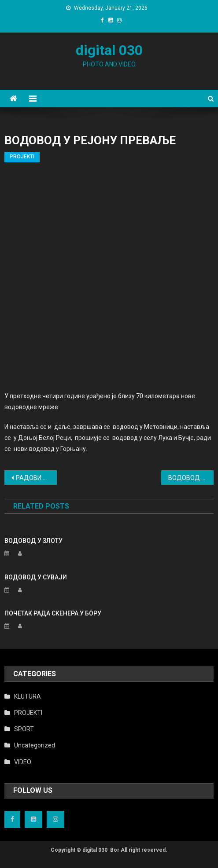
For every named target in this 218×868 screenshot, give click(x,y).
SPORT (24, 729)
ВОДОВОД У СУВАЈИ (36, 577)
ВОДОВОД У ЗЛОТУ (191, 478)
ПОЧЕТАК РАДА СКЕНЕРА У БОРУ (53, 613)
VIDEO (23, 762)
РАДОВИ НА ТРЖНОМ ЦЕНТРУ (36, 478)
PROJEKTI (22, 157)
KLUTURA (28, 696)
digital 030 (109, 50)
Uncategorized (35, 745)
